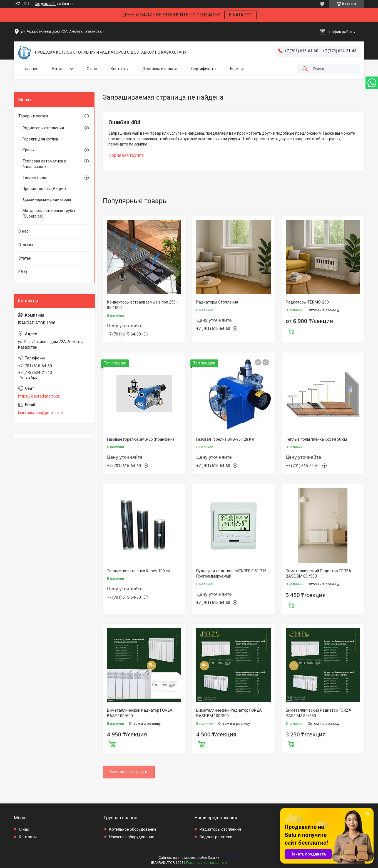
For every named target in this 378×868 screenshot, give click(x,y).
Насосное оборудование (132, 837)
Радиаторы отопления (43, 128)
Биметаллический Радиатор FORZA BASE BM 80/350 (319, 713)
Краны (28, 150)
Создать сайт (45, 4)
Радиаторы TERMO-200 (307, 302)
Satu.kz (214, 858)
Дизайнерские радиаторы (47, 199)
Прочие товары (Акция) (44, 189)
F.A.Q (23, 272)
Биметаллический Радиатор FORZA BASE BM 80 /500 (319, 574)
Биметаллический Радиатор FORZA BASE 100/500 (140, 713)
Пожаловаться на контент (207, 863)
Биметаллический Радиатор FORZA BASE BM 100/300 (229, 713)
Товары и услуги (33, 116)
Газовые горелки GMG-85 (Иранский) (140, 439)
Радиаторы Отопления (217, 302)
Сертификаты (204, 69)
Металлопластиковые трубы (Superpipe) (49, 213)
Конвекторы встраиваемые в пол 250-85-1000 (142, 305)
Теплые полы (35, 177)
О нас (92, 69)
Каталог (60, 69)
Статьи (25, 258)
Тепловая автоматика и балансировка (44, 164)
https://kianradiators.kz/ (39, 396)
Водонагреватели (216, 837)
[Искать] (305, 69)
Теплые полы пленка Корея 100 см (139, 571)
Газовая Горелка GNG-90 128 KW (225, 439)
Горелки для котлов (40, 139)
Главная (31, 69)
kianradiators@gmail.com (41, 413)
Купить (291, 330)
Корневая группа (126, 155)
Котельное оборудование (133, 829)
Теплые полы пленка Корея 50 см (316, 439)
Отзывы (26, 245)
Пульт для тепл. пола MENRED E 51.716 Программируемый (231, 574)
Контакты (120, 69)
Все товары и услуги (129, 772)
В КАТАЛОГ (240, 15)
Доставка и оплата (160, 69)
